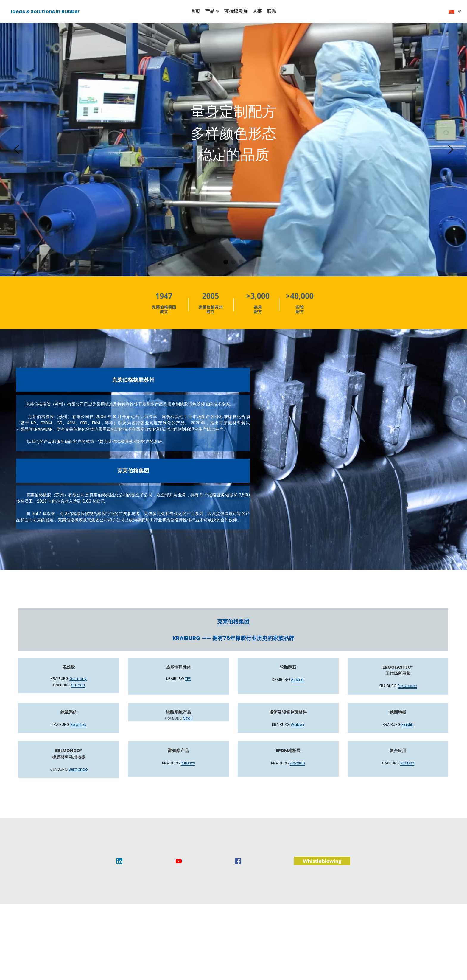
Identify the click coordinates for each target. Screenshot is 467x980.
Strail (188, 725)
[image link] (119, 867)
